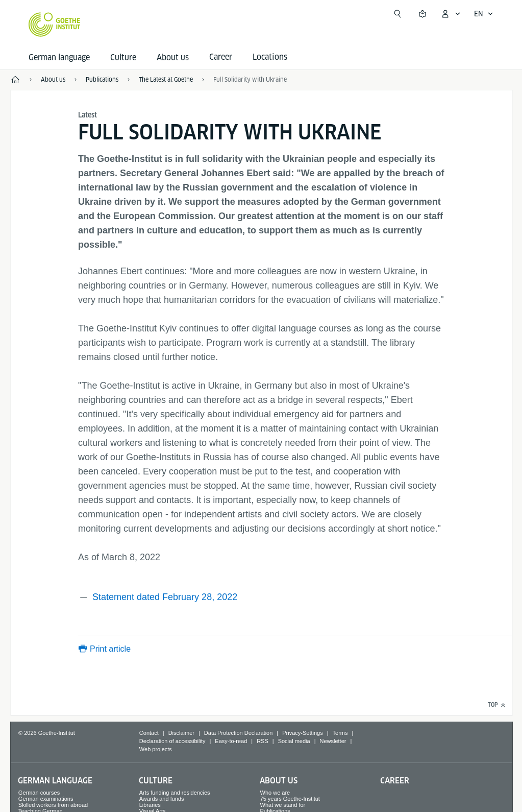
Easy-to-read (231, 741)
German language (59, 57)
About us (173, 57)
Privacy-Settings (302, 733)
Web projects (156, 749)
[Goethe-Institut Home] (54, 25)
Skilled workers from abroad (53, 805)
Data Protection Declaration (239, 733)
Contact (149, 733)
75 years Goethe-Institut (290, 799)
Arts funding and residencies (175, 793)
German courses (39, 793)
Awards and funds (162, 799)
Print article (110, 649)
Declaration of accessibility (172, 741)
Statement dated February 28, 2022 (165, 597)
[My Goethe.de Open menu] (451, 14)
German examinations (46, 799)
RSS (263, 741)
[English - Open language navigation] (484, 14)
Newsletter (333, 741)
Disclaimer (181, 733)
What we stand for (283, 805)
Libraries (150, 805)
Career (395, 781)
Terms (340, 733)
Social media (294, 741)
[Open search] (397, 14)
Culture (123, 57)
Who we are (275, 793)
